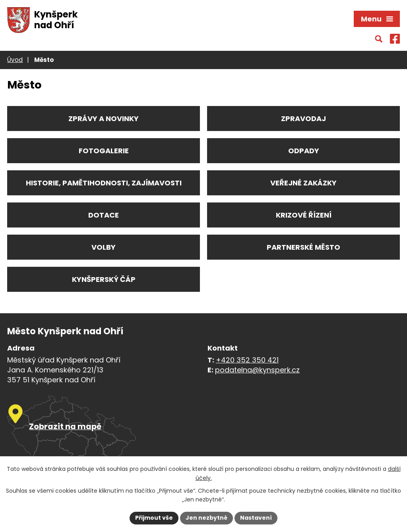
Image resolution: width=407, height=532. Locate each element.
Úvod (15, 60)
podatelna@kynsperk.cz (257, 370)
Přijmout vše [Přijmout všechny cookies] (154, 518)
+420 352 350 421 (247, 360)
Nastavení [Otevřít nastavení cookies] (256, 518)
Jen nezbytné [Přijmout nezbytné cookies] (206, 518)
